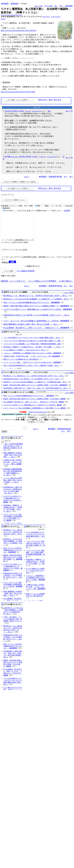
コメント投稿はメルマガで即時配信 (42, 286)
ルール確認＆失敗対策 (26, 276)
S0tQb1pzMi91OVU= (37, 111)
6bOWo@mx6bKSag (56, 17)
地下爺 (12, 157)
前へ (62, 6)
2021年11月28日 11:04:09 (14, 111)
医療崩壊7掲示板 (55, 177)
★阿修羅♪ (5, 4)
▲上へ (27, 177)
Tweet (3, 19)
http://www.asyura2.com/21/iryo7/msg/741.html (18, 92)
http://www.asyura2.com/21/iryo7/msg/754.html (12, 15)
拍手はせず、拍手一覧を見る (50, 100)
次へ (56, 6)
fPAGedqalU (28, 111)
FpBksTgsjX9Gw (46, 17)
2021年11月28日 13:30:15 (28, 157)
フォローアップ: (7, 195)
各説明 (67, 211)
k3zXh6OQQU (43, 157)
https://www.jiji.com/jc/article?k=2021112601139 (18, 30)
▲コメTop (39, 6)
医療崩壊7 (15, 4)
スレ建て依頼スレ (66, 286)
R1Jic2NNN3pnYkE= (52, 157)
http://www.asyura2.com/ (38, 417)
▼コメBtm (49, 6)
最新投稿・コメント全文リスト (13, 286)
